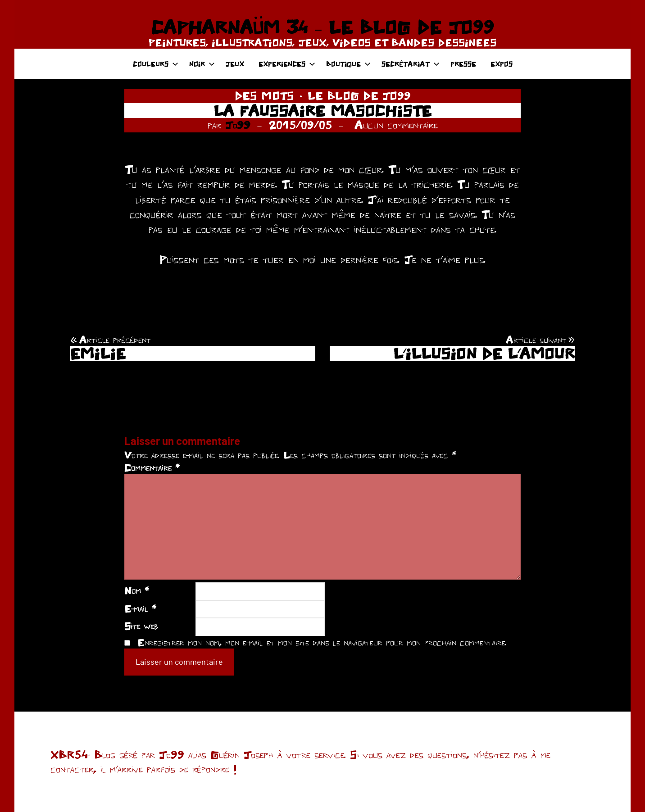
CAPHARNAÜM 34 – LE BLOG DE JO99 (322, 27)
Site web (141, 626)
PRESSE (463, 64)
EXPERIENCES (287, 64)
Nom (137, 590)
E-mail (140, 608)
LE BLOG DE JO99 (359, 95)
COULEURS (156, 64)
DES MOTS (264, 95)
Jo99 (238, 125)
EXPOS (502, 64)
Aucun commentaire (396, 125)
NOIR (202, 64)
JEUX (235, 64)
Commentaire (152, 467)
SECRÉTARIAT (411, 64)
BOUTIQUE (348, 64)
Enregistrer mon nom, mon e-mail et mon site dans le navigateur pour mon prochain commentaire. (322, 642)
